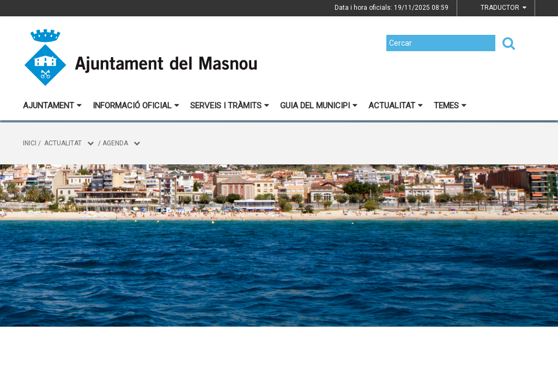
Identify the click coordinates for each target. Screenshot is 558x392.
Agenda (115, 143)
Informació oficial (136, 106)
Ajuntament (52, 106)
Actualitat (396, 106)
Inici (30, 143)
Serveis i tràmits (230, 106)
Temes (450, 106)
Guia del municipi (319, 106)
